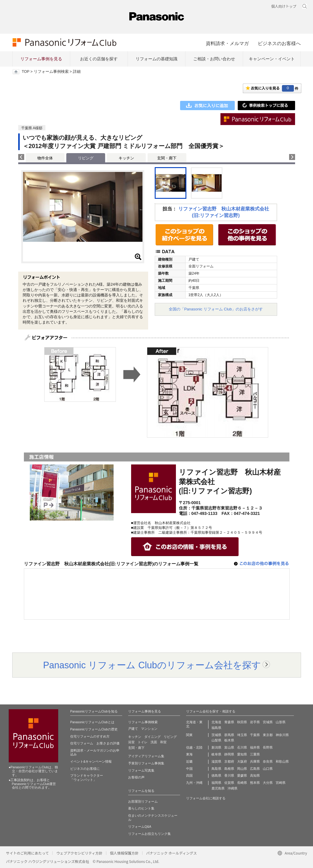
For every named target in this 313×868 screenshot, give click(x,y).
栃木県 (229, 740)
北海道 (216, 722)
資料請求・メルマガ (227, 43)
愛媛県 (242, 775)
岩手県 (255, 722)
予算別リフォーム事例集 (146, 763)
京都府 (229, 761)
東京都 (268, 735)
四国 (189, 775)
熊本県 (255, 783)
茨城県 (216, 735)
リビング (170, 737)
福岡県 (216, 783)
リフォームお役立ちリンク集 (149, 834)
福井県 (255, 747)
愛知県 (242, 754)
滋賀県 (216, 761)
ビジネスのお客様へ (279, 43)
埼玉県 (242, 735)
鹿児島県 (218, 788)
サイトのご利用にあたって (27, 853)
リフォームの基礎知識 (156, 59)
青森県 (229, 722)
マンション (149, 729)
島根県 (229, 769)
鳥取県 (216, 769)
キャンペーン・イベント (272, 59)
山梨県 (216, 740)
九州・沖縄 (194, 783)
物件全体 (45, 158)
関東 (189, 735)
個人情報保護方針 (124, 853)
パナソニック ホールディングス (171, 853)
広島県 (255, 769)
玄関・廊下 (167, 158)
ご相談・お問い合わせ (214, 59)
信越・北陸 (194, 747)
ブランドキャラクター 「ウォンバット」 (87, 778)
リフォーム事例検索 (51, 72)
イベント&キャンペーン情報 (91, 761)
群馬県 (229, 735)
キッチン (126, 158)
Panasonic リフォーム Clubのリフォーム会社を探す (152, 665)
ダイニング (152, 737)
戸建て (133, 729)
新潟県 (216, 747)
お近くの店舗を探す (99, 59)
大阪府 (242, 761)
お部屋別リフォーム (143, 801)
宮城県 (268, 722)
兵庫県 (255, 761)
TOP (26, 72)
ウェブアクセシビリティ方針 (79, 853)
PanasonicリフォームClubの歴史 (94, 729)
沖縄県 (233, 788)
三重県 (255, 754)
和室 (163, 742)
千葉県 (255, 735)
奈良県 (268, 761)
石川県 (242, 747)
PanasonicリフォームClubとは (92, 722)
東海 (189, 754)
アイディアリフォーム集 (146, 756)
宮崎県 (281, 783)
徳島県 (216, 775)
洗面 (154, 742)
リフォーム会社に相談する (206, 798)
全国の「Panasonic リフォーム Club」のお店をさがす (216, 309)
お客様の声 (136, 777)
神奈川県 (282, 735)
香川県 (229, 775)
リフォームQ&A (140, 827)
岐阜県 (216, 754)
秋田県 (242, 722)
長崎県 (242, 783)
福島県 (216, 728)
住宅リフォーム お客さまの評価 (95, 743)
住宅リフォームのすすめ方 (90, 736)
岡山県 (242, 769)
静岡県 (229, 754)
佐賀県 (229, 783)
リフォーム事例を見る (41, 59)
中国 (189, 769)
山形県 (281, 722)
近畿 (189, 761)
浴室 (131, 742)
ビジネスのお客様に (85, 769)
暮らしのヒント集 (141, 808)
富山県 (229, 747)
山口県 (268, 769)
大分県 (268, 783)
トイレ (143, 742)
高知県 (255, 775)
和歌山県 (282, 761)
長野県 (268, 747)
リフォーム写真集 (141, 770)
